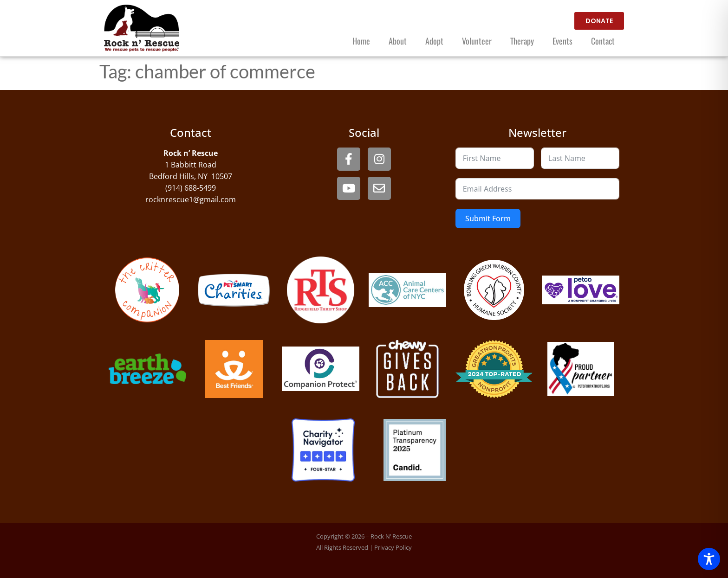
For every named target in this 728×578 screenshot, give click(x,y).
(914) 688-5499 (191, 188)
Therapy (522, 41)
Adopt (434, 41)
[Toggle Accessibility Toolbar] (709, 559)
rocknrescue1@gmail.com (191, 199)
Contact (603, 41)
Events (562, 41)
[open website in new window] (599, 21)
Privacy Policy (393, 547)
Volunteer (477, 41)
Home (361, 41)
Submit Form (488, 218)
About (398, 41)
